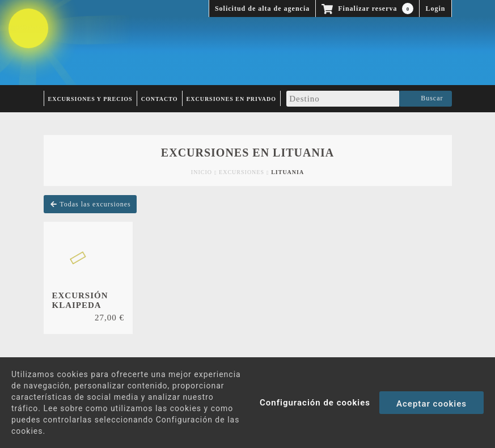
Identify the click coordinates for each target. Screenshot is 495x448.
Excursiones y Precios (90, 99)
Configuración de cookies (315, 403)
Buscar (425, 99)
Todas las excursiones (90, 204)
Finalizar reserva (367, 9)
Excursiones (242, 172)
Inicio (202, 172)
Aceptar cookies (431, 404)
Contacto (160, 99)
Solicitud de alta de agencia (262, 9)
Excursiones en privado (232, 99)
